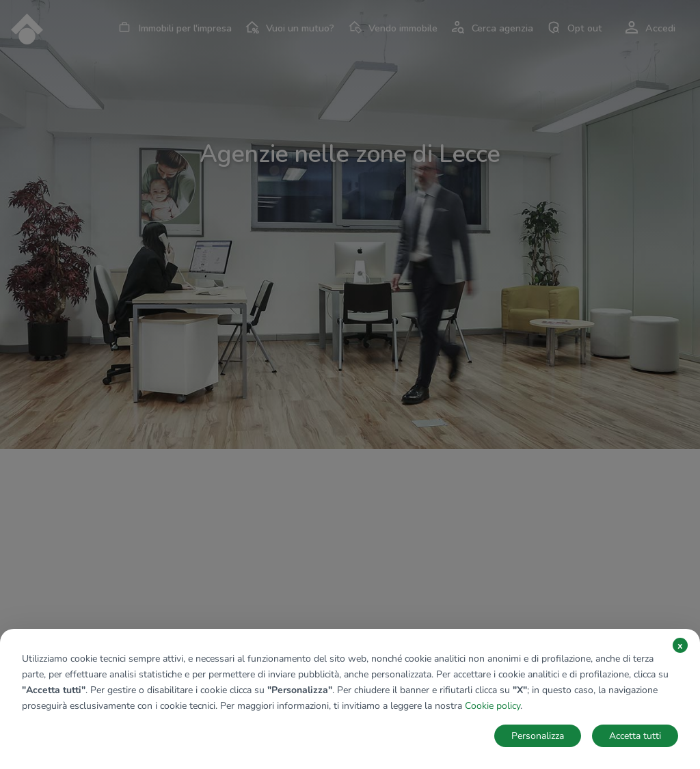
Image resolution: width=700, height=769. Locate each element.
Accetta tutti (635, 736)
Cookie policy (493, 706)
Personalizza (538, 736)
